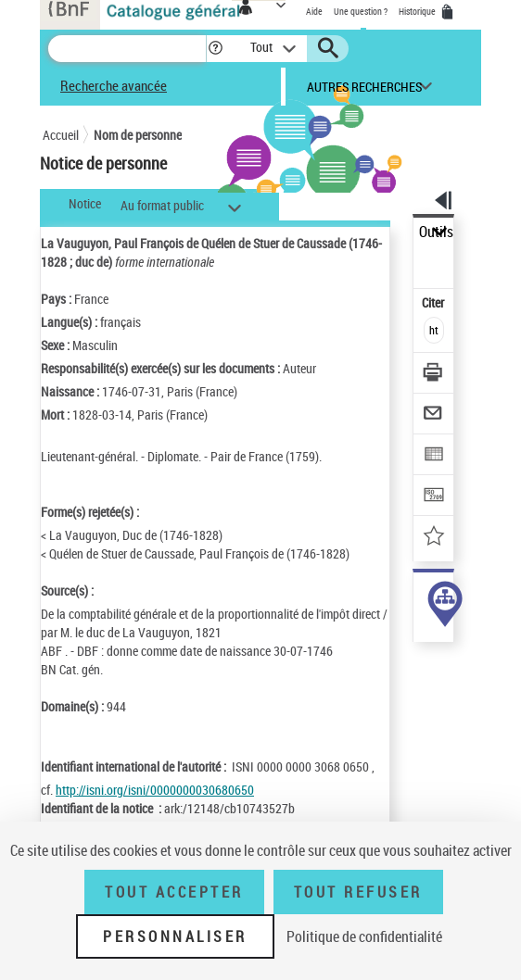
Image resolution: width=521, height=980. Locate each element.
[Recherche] (127, 49)
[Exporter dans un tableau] (434, 456)
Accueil (61, 135)
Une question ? (361, 11)
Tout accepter (174, 892)
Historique (418, 11)
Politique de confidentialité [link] (364, 936)
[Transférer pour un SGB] (434, 497)
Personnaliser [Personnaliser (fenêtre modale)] (175, 936)
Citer (434, 302)
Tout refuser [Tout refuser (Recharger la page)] (358, 892)
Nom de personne (138, 135)
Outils (436, 232)
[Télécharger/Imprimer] (434, 375)
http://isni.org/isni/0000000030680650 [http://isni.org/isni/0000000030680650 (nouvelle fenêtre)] (155, 790)
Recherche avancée (114, 85)
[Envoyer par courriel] (434, 415)
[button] (216, 49)
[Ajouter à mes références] (434, 538)
